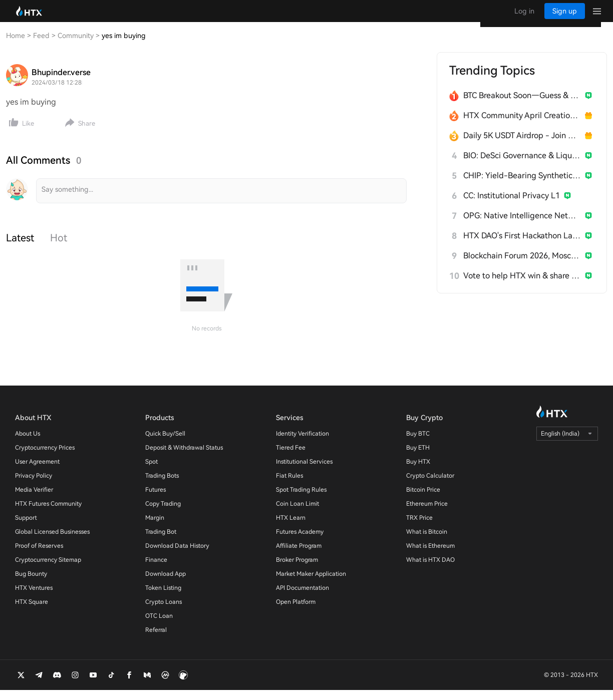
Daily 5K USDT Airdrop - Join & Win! (522, 145)
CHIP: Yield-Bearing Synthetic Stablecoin (522, 186)
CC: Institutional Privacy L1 (512, 206)
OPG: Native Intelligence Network (522, 226)
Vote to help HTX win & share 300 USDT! (522, 286)
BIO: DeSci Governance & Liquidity (522, 165)
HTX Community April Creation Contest (522, 125)
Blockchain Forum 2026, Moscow (522, 266)
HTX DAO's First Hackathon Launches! (522, 246)
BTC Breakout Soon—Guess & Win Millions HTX (522, 105)
